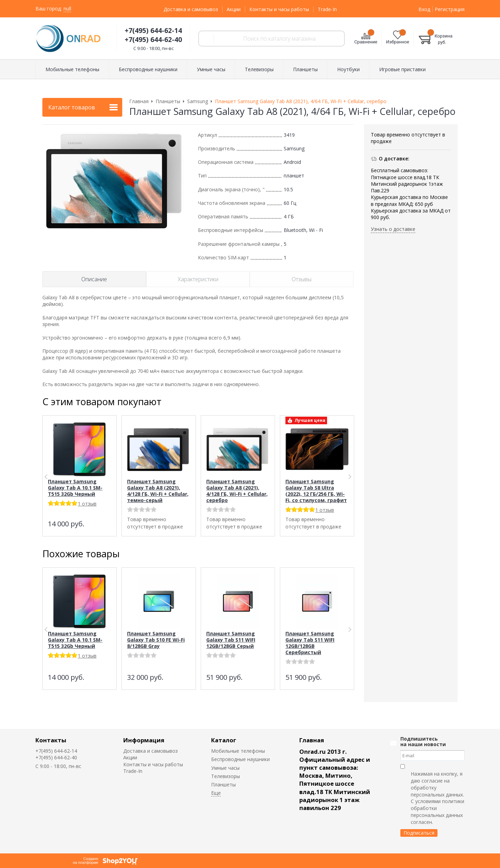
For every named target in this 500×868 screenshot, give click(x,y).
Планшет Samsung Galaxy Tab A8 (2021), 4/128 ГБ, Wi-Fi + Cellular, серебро (237, 491)
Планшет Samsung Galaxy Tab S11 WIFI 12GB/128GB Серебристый (310, 643)
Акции (234, 9)
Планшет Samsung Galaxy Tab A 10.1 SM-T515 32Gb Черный (75, 488)
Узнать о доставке (393, 229)
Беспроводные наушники (240, 759)
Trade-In (327, 9)
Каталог (224, 740)
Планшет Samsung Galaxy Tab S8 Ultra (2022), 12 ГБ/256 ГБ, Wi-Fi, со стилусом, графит (316, 491)
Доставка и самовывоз (191, 9)
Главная (312, 740)
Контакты (51, 740)
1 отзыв (87, 504)
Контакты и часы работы (279, 9)
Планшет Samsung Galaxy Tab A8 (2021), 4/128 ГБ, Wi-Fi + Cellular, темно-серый (158, 491)
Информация (144, 740)
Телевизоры (226, 776)
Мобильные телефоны (238, 751)
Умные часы (225, 768)
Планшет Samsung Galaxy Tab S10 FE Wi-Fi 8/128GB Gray (156, 640)
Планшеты (223, 784)
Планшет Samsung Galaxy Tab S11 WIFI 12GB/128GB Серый (231, 640)
